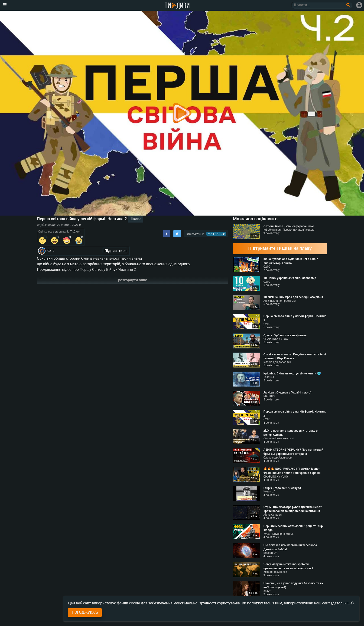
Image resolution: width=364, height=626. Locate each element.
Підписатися (115, 251)
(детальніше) (342, 603)
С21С (51, 251)
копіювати (216, 234)
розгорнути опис (133, 280)
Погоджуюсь (85, 612)
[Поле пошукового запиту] (349, 5)
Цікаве (135, 219)
